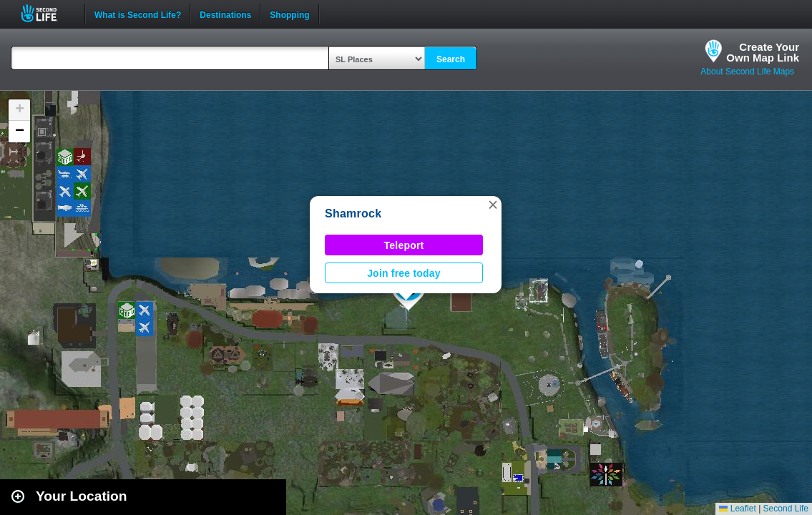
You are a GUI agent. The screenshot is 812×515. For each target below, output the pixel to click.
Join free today (404, 273)
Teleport (404, 245)
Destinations (225, 14)
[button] (493, 205)
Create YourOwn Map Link (763, 52)
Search (451, 59)
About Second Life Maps (747, 72)
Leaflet (737, 509)
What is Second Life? (138, 14)
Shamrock (353, 214)
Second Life (47, 13)
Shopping (289, 14)
